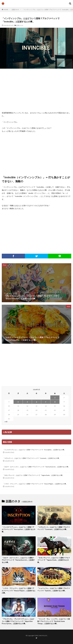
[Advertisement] (37, 90)
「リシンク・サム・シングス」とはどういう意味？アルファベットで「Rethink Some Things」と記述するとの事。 (54, 621)
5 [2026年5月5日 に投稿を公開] (27, 402)
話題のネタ (15, 10)
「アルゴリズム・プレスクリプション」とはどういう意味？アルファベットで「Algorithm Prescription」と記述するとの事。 (18, 621)
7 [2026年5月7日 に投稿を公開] (46, 402)
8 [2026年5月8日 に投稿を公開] (55, 402)
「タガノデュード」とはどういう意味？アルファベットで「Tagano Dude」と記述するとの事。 (33, 475)
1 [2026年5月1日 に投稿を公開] (55, 397)
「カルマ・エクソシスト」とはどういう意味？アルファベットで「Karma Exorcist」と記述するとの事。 (36, 467)
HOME (6, 10)
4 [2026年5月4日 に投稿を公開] (18, 402)
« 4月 (6, 422)
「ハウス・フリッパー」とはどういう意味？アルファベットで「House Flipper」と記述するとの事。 (35, 484)
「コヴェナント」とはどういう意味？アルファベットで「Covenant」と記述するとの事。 (32, 458)
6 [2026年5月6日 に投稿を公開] (36, 402)
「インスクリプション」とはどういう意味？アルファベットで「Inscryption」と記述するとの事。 (34, 450)
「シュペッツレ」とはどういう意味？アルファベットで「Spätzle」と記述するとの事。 (54, 589)
